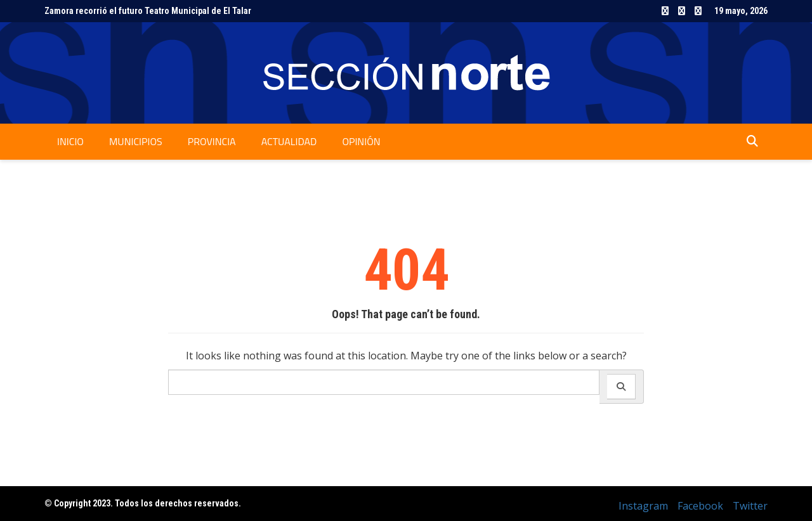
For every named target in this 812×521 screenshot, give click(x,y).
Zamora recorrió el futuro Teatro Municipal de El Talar (148, 11)
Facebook (682, 11)
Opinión (361, 141)
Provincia (212, 141)
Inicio (70, 141)
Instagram (665, 11)
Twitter (698, 11)
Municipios (136, 141)
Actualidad (289, 141)
